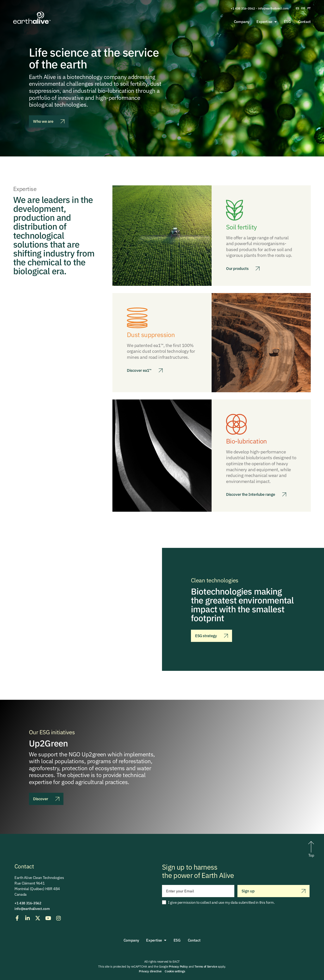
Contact (304, 22)
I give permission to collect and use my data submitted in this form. (221, 902)
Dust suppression (153, 334)
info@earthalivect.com (273, 8)
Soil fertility (243, 227)
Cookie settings (175, 971)
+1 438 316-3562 (243, 8)
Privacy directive (150, 971)
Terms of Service (206, 966)
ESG (287, 22)
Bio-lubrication (248, 441)
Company (242, 22)
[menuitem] (297, 8)
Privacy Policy (178, 966)
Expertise (266, 22)
